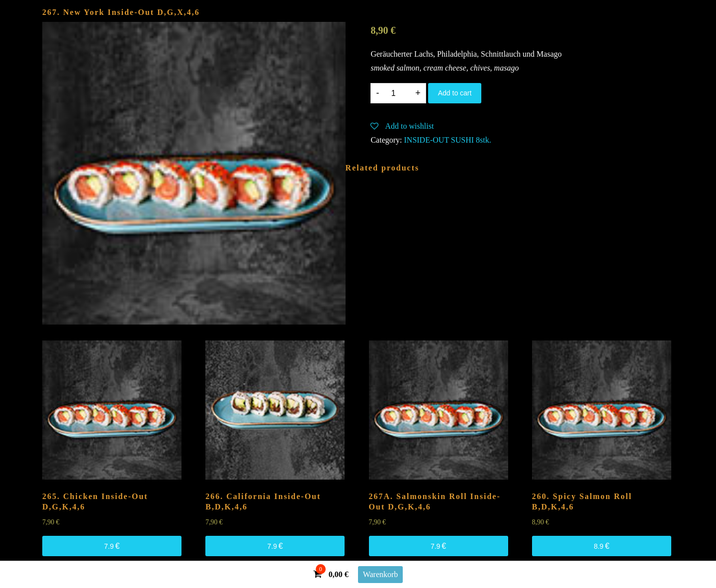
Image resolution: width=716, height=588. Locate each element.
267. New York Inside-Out (121, 12)
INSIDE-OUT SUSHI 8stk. (448, 140)
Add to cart (455, 93)
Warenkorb (381, 574)
